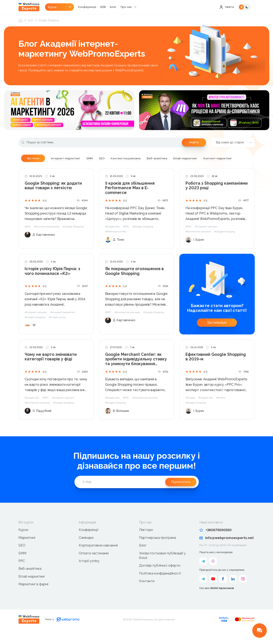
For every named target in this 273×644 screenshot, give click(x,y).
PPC (22, 572)
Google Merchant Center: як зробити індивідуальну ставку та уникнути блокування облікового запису (137, 371)
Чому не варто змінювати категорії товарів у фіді (51, 368)
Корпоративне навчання (98, 557)
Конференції (89, 7)
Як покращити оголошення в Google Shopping (135, 283)
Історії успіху (89, 572)
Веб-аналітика (30, 580)
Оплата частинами (94, 564)
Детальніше (217, 334)
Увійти (227, 7)
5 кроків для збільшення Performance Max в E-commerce (130, 199)
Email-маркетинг (32, 588)
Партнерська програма (158, 549)
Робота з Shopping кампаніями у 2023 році (210, 197)
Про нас (128, 7)
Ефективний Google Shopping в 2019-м (216, 368)
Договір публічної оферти (160, 577)
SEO (22, 557)
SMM (22, 564)
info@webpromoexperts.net (227, 549)
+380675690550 (215, 541)
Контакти (147, 592)
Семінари (86, 549)
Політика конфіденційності (160, 585)
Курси (23, 541)
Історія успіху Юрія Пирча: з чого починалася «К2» (53, 283)
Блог (115, 7)
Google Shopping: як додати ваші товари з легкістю (54, 197)
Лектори (146, 541)
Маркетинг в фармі (33, 596)
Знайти (194, 143)
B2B (105, 7)
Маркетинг (27, 549)
